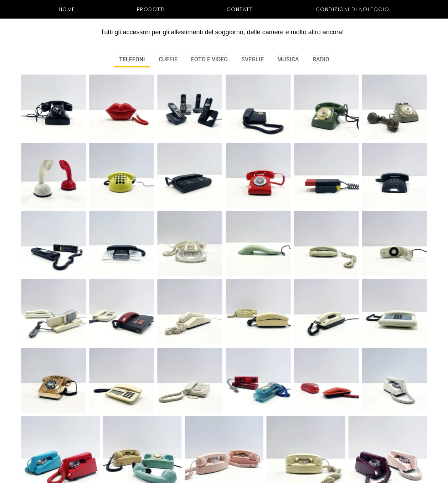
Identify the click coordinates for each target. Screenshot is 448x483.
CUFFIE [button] (168, 59)
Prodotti (151, 9)
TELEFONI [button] (132, 59)
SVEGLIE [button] (253, 59)
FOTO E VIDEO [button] (209, 59)
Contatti (240, 9)
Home (67, 9)
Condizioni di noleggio (353, 9)
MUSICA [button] (288, 59)
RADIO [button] (321, 59)
